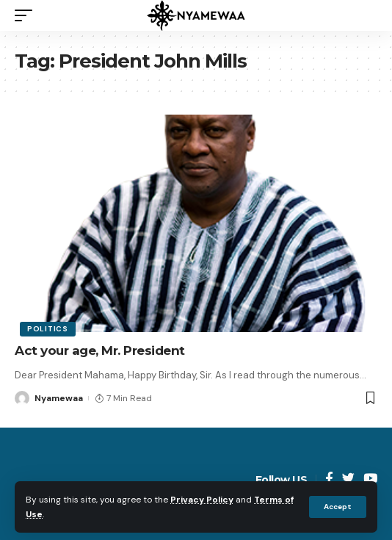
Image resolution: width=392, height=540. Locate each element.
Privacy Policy (202, 500)
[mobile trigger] (27, 15)
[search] (366, 15)
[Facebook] (329, 479)
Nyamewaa (59, 398)
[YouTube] (370, 479)
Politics (48, 329)
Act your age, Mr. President (100, 350)
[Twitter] (348, 479)
